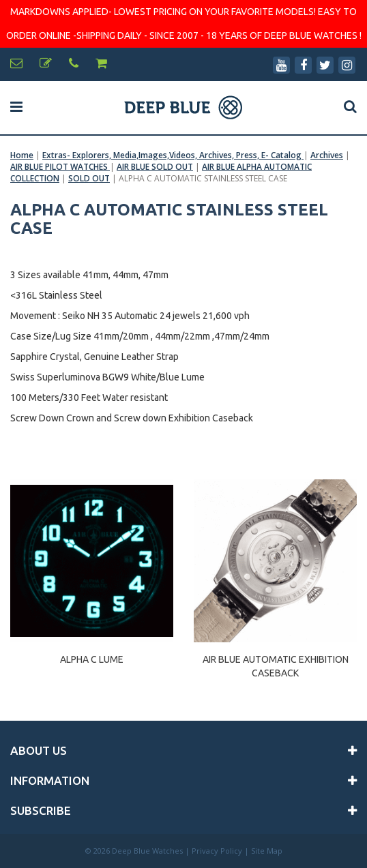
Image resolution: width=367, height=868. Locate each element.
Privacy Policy (217, 851)
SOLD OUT (89, 178)
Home (22, 155)
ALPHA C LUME (92, 659)
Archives (327, 155)
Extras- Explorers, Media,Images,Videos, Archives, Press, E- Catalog (173, 155)
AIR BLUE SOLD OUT (155, 167)
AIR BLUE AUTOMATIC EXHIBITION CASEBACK (276, 666)
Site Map (267, 851)
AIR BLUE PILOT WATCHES (60, 167)
